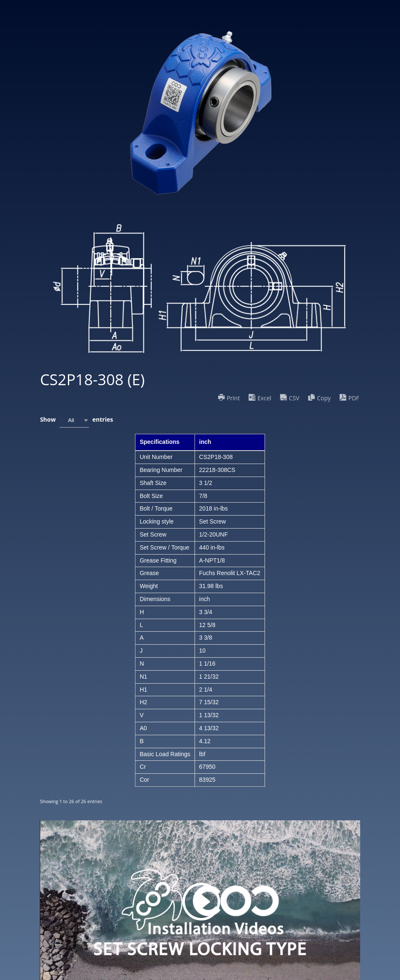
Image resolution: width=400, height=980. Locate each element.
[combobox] (74, 420)
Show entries (76, 420)
